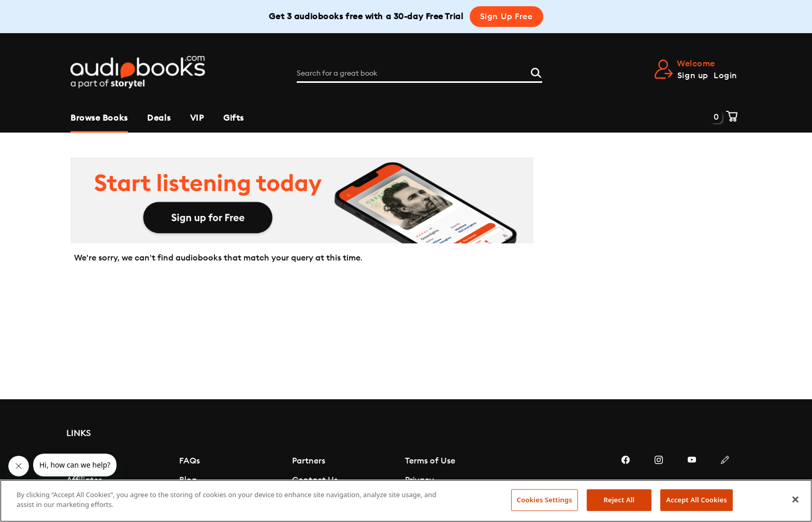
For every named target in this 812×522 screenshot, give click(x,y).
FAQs (190, 461)
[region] (406, 501)
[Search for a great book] (419, 74)
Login (726, 76)
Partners (309, 461)
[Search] (536, 71)
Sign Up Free (506, 17)
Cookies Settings (545, 500)
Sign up (693, 76)
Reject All (619, 500)
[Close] (795, 499)
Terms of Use (430, 461)
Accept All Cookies (697, 500)
